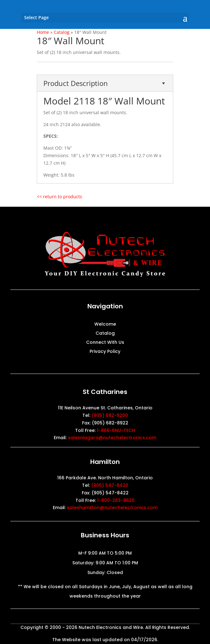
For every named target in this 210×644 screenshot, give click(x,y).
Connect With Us (105, 343)
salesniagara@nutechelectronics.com (112, 438)
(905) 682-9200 (110, 415)
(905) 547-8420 (110, 485)
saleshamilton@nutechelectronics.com (112, 508)
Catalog (105, 334)
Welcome (105, 325)
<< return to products (59, 197)
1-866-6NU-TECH (116, 430)
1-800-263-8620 (116, 500)
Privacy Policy (105, 352)
